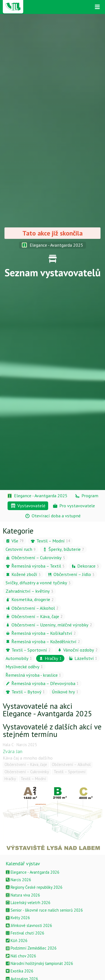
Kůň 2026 (17, 941)
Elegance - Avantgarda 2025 (53, 245)
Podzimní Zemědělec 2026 (31, 948)
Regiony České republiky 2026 (34, 887)
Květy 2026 (18, 918)
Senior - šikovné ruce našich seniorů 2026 (44, 910)
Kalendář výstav (23, 863)
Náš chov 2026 (21, 956)
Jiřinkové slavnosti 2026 (29, 925)
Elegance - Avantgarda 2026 (32, 872)
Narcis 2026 (18, 880)
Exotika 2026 (19, 971)
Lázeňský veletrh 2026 (28, 903)
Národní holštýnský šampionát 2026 (39, 963)
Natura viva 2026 (23, 895)
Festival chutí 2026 (25, 933)
